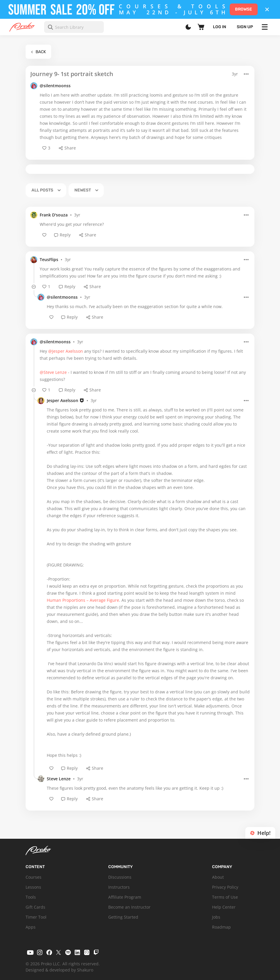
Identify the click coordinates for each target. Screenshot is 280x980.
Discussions (120, 877)
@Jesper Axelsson (66, 351)
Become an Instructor (129, 907)
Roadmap (221, 927)
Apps (31, 927)
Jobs (216, 917)
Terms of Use (225, 897)
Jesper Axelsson (62, 400)
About (218, 877)
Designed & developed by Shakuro (59, 970)
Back (38, 52)
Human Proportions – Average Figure (83, 600)
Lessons (33, 887)
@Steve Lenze (53, 372)
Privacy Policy (225, 887)
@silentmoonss (55, 86)
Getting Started (123, 917)
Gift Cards (35, 907)
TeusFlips (49, 259)
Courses (34, 877)
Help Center (224, 907)
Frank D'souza (54, 215)
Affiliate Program (125, 897)
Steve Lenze (59, 779)
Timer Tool (36, 917)
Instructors (119, 887)
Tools (31, 897)
